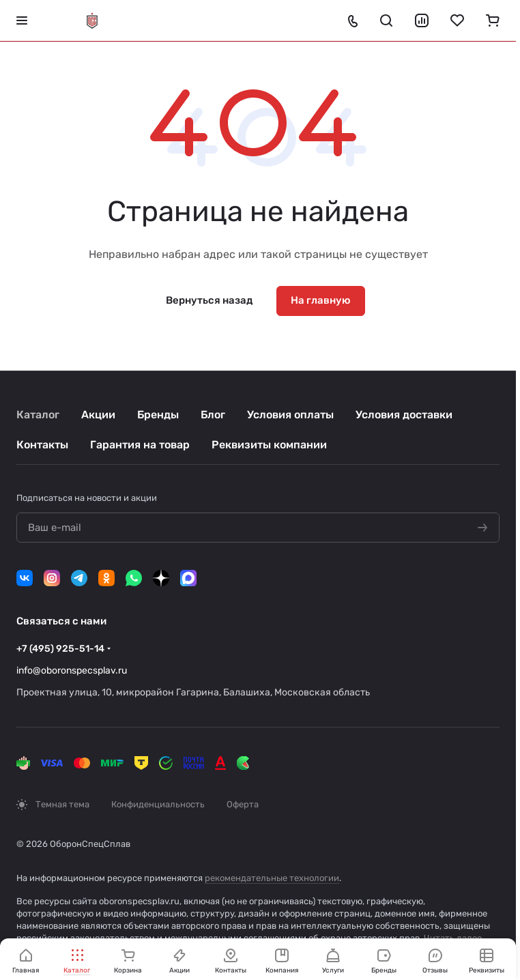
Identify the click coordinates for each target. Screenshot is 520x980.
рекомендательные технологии (272, 878)
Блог (213, 415)
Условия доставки (404, 415)
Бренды (158, 415)
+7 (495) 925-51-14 (60, 649)
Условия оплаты (290, 415)
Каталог (38, 415)
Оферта (243, 804)
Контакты (42, 445)
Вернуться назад (209, 300)
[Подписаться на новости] (482, 528)
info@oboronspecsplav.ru (72, 671)
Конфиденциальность (158, 804)
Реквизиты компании (269, 445)
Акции (98, 415)
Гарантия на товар (140, 445)
